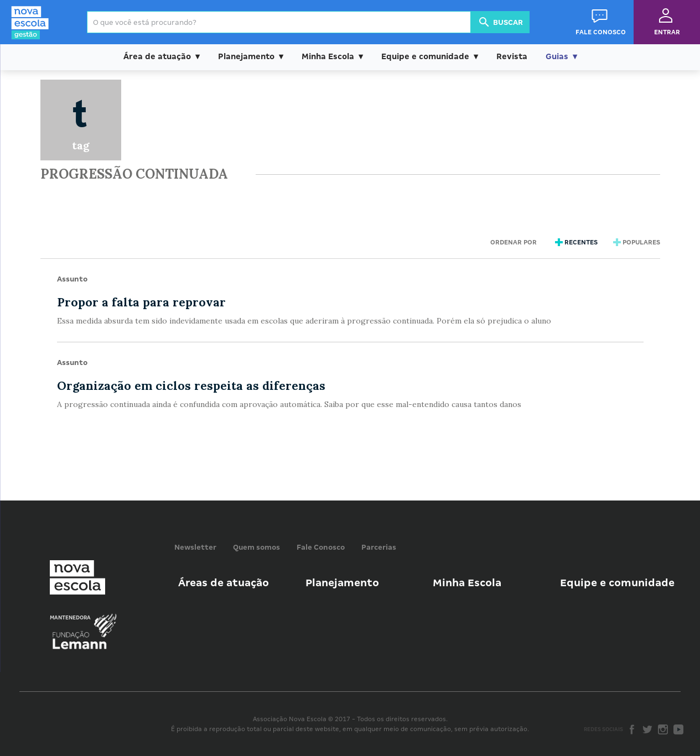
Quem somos (256, 547)
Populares (635, 242)
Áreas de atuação (224, 583)
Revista (512, 56)
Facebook (632, 729)
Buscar (500, 22)
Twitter (647, 729)
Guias (557, 56)
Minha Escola (328, 56)
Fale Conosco (321, 547)
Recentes (575, 242)
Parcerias (379, 547)
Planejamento (246, 56)
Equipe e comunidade (425, 56)
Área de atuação (157, 56)
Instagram (663, 729)
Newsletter (195, 547)
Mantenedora (70, 618)
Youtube (678, 729)
